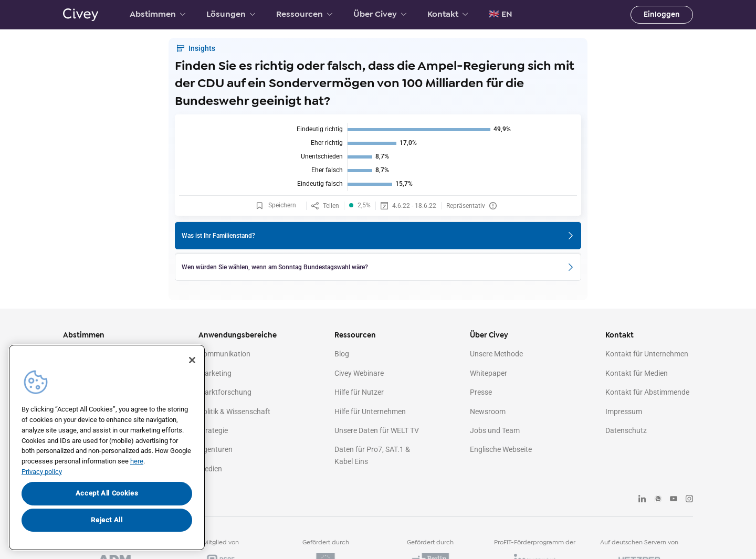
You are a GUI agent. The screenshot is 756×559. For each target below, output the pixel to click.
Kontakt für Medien (637, 373)
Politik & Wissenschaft (234, 412)
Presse (481, 392)
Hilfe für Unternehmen (370, 412)
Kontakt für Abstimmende (647, 392)
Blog (342, 354)
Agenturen (216, 449)
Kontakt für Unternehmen (647, 354)
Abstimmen (157, 14)
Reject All (107, 520)
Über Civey (380, 14)
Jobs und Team (495, 430)
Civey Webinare (359, 373)
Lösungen (231, 14)
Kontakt (448, 14)
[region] (107, 447)
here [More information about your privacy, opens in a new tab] (137, 461)
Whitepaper (489, 373)
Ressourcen (304, 14)
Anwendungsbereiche (238, 335)
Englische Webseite (501, 449)
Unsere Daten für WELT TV (377, 430)
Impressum (624, 412)
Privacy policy (42, 472)
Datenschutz (626, 430)
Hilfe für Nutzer (359, 392)
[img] (378, 157)
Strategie (213, 430)
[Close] (192, 360)
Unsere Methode (496, 354)
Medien (210, 469)
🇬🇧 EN (501, 14)
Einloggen (662, 14)
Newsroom (488, 412)
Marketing (215, 373)
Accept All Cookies (107, 493)
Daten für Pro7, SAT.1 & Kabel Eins (372, 455)
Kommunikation (224, 354)
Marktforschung (225, 392)
